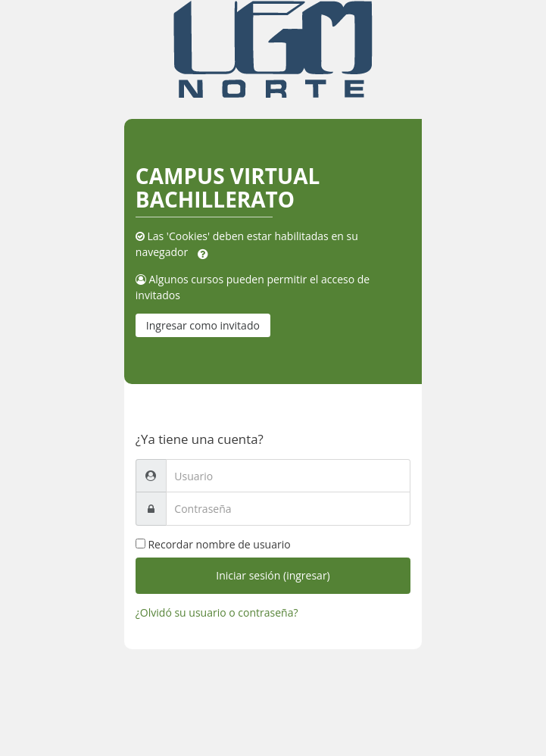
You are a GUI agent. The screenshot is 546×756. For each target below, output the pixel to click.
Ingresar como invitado (203, 325)
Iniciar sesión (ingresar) (273, 575)
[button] (203, 253)
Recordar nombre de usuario (219, 544)
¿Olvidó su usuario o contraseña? (217, 612)
